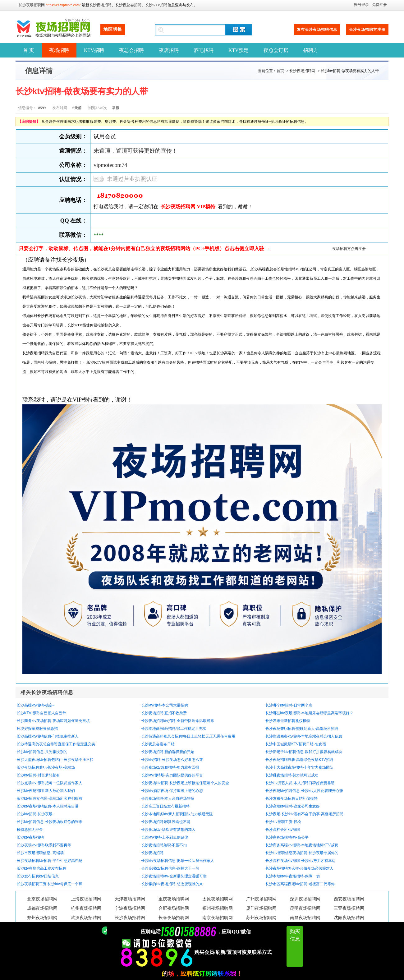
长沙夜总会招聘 (128, 5)
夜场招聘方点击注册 (349, 249)
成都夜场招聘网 (42, 908)
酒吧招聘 (204, 50)
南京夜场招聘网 (218, 918)
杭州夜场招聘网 (86, 908)
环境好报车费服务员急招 (37, 729)
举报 (116, 108)
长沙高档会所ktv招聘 (283, 830)
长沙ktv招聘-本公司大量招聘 (165, 705)
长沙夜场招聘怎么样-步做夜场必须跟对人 (300, 868)
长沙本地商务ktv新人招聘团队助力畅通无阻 (177, 814)
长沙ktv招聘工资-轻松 (283, 822)
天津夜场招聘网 (130, 899)
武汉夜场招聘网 (86, 918)
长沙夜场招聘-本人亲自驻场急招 (168, 798)
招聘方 (311, 50)
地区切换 (113, 29)
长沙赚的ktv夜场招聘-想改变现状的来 (172, 884)
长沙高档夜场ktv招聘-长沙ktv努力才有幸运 (301, 861)
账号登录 (361, 5)
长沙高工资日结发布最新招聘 (165, 806)
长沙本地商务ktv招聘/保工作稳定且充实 (174, 729)
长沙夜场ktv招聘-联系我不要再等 (44, 845)
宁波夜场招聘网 (130, 908)
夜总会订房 (276, 50)
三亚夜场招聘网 (349, 908)
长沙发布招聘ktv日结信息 (38, 876)
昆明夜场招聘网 (305, 908)
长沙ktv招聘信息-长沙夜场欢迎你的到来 (50, 822)
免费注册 (379, 5)
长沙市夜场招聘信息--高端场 (40, 853)
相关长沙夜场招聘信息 (47, 692)
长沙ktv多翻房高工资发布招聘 (41, 868)
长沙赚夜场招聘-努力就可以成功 (292, 775)
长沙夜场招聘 (100, 5)
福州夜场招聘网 (218, 908)
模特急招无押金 (30, 830)
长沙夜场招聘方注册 (367, 30)
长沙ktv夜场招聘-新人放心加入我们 (46, 791)
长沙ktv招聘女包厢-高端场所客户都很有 (50, 798)
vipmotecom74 (110, 165)
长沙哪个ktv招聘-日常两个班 (289, 705)
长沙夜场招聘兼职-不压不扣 (164, 845)
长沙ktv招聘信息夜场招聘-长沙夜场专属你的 (302, 853)
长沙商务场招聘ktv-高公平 (287, 837)
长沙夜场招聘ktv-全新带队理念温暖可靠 (174, 876)
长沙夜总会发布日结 (158, 744)
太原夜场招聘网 (218, 899)
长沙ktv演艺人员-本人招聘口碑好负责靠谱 (300, 783)
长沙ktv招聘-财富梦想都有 (38, 775)
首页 (280, 71)
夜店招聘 (169, 50)
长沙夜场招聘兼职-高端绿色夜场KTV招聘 (299, 760)
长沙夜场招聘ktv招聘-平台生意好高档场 (50, 861)
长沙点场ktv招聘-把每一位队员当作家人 (50, 783)
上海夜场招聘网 (86, 899)
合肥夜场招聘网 (174, 908)
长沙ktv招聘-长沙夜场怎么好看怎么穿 (172, 760)
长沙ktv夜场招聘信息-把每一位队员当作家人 (178, 861)
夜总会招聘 (131, 50)
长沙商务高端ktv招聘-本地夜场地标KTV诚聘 (302, 845)
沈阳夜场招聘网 (349, 918)
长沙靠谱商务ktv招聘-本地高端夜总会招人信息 (304, 736)
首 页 (29, 50)
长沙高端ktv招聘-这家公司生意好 (293, 806)
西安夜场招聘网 (349, 899)
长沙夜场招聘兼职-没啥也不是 (166, 822)
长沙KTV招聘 (156, 5)
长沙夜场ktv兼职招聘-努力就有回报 (170, 767)
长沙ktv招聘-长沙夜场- (35, 814)
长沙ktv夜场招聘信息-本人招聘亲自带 (48, 806)
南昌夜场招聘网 (305, 918)
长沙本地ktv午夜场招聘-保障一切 (293, 876)
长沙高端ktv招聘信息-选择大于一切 (170, 868)
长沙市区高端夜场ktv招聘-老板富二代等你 (300, 884)
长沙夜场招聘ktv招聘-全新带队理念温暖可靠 (178, 721)
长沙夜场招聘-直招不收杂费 (164, 713)
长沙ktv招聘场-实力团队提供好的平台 (172, 775)
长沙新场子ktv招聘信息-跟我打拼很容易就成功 (304, 752)
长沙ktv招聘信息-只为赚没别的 (42, 752)
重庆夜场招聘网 (174, 899)
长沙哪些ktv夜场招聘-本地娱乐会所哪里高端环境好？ (309, 713)
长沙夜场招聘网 (32, 5)
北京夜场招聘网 (42, 899)
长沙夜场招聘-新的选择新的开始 (168, 752)
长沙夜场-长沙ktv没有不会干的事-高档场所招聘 (304, 814)
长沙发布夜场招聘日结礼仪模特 (292, 798)
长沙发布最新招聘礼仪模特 (288, 721)
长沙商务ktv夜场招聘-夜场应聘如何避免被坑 (53, 721)
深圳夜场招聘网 (305, 899)
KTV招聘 (94, 50)
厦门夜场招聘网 (261, 908)
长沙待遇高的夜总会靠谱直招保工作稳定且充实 (56, 744)
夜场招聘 (59, 50)
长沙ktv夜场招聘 (30, 837)
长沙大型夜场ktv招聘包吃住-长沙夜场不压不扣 (55, 760)
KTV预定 (239, 50)
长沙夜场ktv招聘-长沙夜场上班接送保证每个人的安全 (185, 783)
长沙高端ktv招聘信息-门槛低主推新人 (48, 736)
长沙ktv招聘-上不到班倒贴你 (165, 837)
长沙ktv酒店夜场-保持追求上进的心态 (172, 791)
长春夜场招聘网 (174, 918)
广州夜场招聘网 (261, 899)
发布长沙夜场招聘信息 (317, 30)
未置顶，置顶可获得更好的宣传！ (135, 151)
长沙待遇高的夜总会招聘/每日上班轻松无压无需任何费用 (188, 736)
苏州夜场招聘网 (261, 918)
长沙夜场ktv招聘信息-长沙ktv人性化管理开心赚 (304, 791)
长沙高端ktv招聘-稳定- (35, 705)
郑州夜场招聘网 (42, 918)
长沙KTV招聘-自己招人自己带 (41, 713)
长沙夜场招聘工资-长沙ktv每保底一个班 (50, 884)
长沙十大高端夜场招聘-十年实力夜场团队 (300, 767)
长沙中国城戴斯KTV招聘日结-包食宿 (296, 744)
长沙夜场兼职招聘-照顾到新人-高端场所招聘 (302, 729)
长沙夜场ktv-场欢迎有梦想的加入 (168, 830)
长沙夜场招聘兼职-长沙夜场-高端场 (46, 767)
